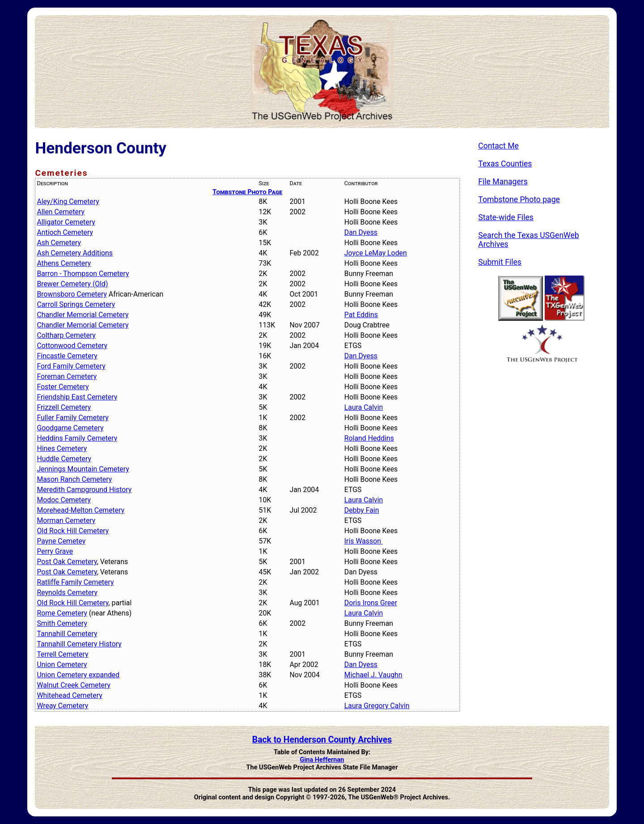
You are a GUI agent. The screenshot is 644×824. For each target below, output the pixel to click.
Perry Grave (55, 551)
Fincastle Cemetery (67, 356)
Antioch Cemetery (65, 232)
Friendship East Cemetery (77, 397)
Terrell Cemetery (62, 654)
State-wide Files (506, 217)
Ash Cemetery (59, 243)
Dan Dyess (361, 232)
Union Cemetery (62, 665)
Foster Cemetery (63, 387)
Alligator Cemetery (66, 222)
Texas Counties (505, 164)
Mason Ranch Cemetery (74, 479)
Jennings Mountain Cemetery (83, 469)
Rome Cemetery (62, 613)
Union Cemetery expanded (78, 675)
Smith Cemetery (62, 623)
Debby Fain (362, 510)
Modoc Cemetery (64, 500)
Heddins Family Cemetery (77, 438)
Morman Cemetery (66, 520)
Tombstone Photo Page (247, 192)
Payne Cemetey (61, 541)
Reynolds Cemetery (67, 593)
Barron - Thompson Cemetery (83, 274)
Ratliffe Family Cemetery (75, 582)
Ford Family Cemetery (71, 366)
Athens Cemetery (64, 263)
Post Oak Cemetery (67, 562)
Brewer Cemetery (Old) (72, 284)
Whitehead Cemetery (69, 695)
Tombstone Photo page (519, 200)
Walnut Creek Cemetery (74, 685)
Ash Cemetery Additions (75, 253)
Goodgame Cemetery (70, 428)
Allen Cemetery (61, 212)
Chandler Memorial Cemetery (83, 315)
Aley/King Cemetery (68, 202)
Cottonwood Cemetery (72, 346)
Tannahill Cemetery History (79, 644)
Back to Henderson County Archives (322, 740)
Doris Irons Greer (371, 603)
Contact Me (498, 146)
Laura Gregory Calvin (377, 706)
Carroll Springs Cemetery (76, 304)
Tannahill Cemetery (67, 634)
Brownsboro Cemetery (72, 294)
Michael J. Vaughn (373, 675)
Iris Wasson (364, 541)
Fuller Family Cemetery (72, 418)
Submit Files (500, 262)
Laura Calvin (364, 407)
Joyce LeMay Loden (376, 253)
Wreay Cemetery (62, 706)
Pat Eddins (361, 315)
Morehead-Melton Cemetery (80, 510)
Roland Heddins (369, 438)
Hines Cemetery (62, 448)
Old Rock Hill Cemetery (73, 531)
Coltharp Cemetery (66, 335)
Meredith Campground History (84, 490)
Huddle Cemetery (64, 459)
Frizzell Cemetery (64, 407)
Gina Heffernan (322, 760)
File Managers (503, 182)
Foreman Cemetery (67, 376)
